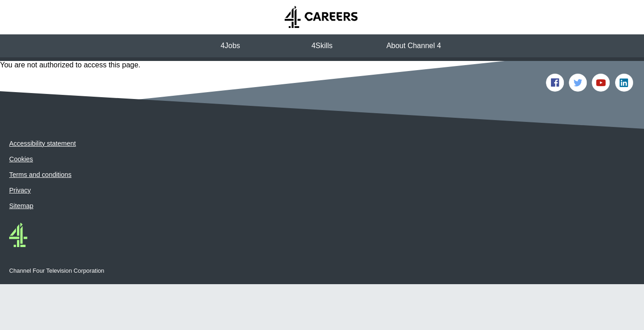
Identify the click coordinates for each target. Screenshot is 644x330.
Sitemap (21, 183)
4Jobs (230, 46)
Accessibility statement (43, 121)
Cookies (21, 136)
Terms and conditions (40, 152)
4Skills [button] (322, 46)
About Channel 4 (414, 46)
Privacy (20, 167)
